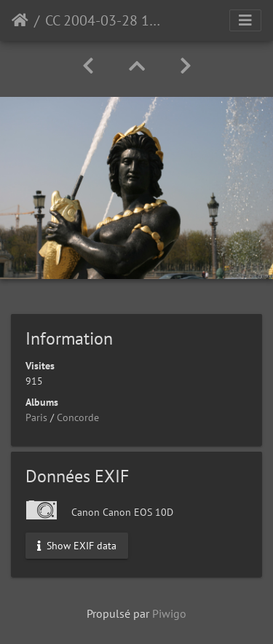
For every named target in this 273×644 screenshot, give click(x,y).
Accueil (20, 20)
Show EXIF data (77, 545)
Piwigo (169, 613)
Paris (36, 417)
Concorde (78, 417)
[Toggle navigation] (245, 20)
